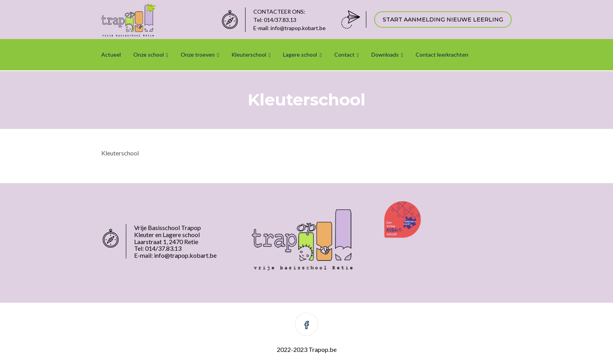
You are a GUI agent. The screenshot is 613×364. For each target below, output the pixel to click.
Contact (344, 54)
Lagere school (300, 54)
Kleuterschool (249, 54)
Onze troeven (198, 54)
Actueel (111, 54)
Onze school (149, 54)
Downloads (385, 54)
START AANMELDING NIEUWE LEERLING (443, 20)
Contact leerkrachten (442, 54)
